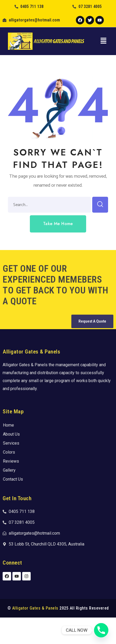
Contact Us (13, 479)
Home (8, 425)
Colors (9, 452)
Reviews (11, 461)
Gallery (9, 470)
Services (11, 443)
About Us (11, 434)
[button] (103, 41)
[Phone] (101, 630)
